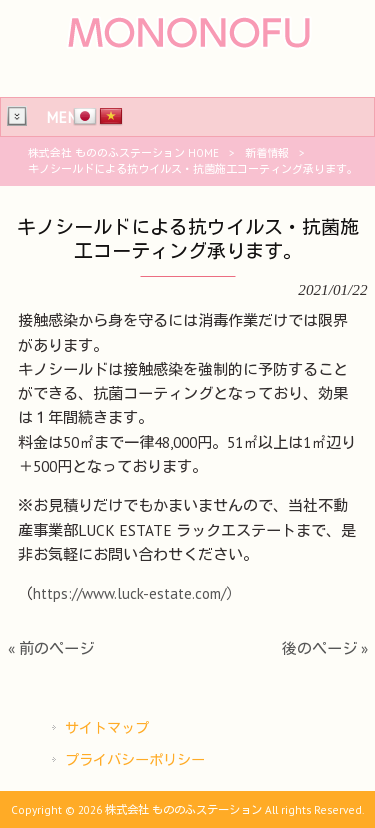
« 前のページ (51, 648)
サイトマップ (107, 728)
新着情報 (267, 153)
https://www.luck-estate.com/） (137, 593)
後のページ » (325, 648)
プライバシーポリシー (135, 760)
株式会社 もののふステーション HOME (123, 153)
